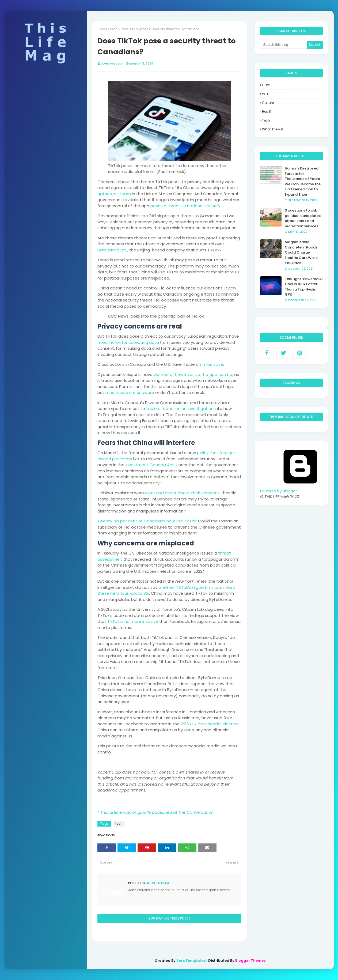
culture (268, 103)
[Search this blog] (284, 45)
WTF (265, 94)
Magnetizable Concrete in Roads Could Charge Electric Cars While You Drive (301, 252)
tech (119, 823)
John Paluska (157, 883)
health (267, 112)
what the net (273, 129)
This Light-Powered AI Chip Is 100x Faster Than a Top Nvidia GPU (304, 287)
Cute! (266, 85)
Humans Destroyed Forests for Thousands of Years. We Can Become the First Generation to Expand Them (303, 181)
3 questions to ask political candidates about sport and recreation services (303, 218)
